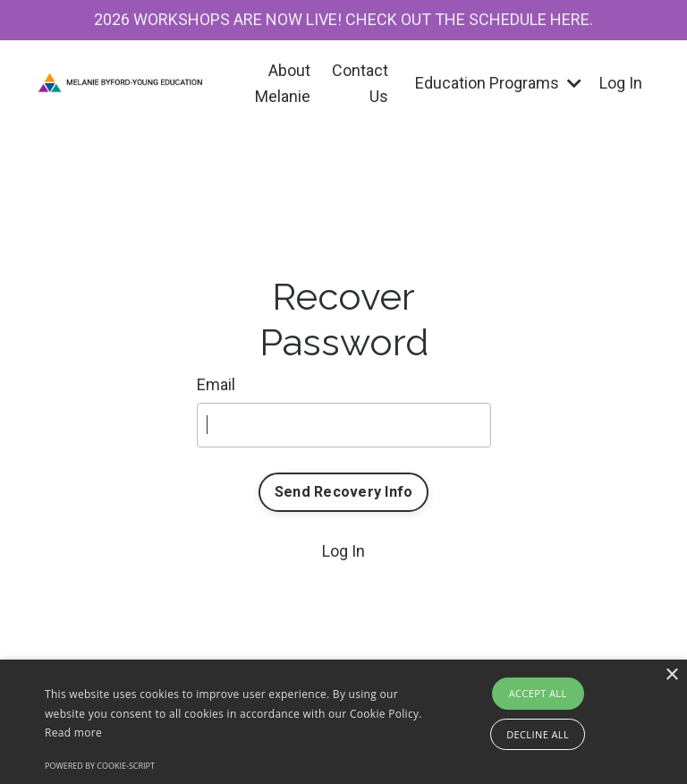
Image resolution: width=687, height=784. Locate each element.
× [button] (671, 675)
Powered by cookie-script (100, 766)
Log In (621, 83)
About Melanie (283, 83)
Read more (73, 733)
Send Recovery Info (344, 492)
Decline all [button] (538, 734)
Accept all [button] (538, 693)
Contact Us (360, 83)
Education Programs (498, 83)
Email (216, 384)
